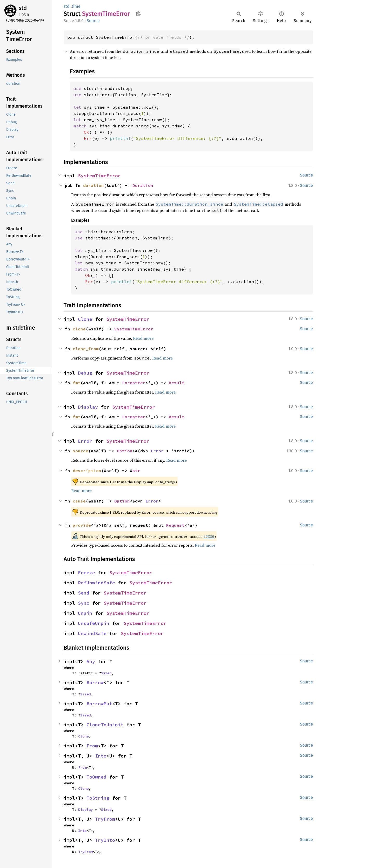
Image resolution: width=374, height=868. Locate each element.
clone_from (86, 349)
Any (91, 661)
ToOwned (96, 777)
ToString (98, 798)
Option (125, 451)
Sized (106, 673)
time (76, 6)
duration (94, 185)
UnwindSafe (92, 633)
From (92, 746)
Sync (84, 603)
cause (79, 501)
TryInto (105, 840)
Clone (85, 319)
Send (84, 593)
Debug (85, 373)
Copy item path (138, 14)
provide (82, 525)
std (23, 8)
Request (175, 525)
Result (177, 383)
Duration (143, 185)
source (81, 451)
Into (101, 756)
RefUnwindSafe (96, 583)
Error (85, 441)
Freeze (86, 573)
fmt (77, 383)
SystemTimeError (99, 176)
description (87, 471)
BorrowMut (99, 704)
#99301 (209, 537)
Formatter (134, 383)
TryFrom (105, 819)
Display (88, 407)
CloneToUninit (105, 725)
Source (93, 21)
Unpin (85, 613)
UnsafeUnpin (94, 623)
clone (79, 329)
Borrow (95, 683)
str (136, 471)
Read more (143, 338)
